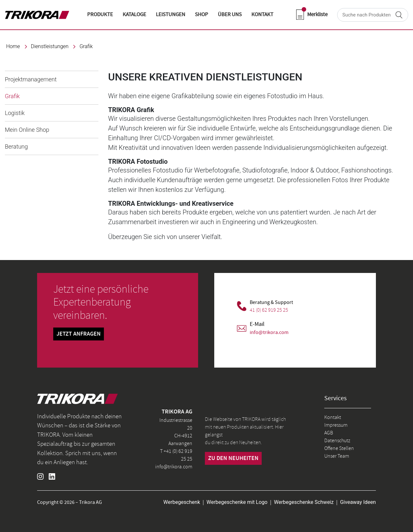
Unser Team (337, 456)
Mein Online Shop (27, 130)
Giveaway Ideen (358, 502)
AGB (329, 433)
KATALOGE (134, 15)
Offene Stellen (339, 448)
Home (13, 46)
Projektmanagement (31, 79)
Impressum (336, 425)
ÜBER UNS (230, 15)
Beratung (16, 146)
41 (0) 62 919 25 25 (269, 310)
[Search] (373, 15)
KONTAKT (262, 15)
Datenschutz (337, 441)
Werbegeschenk (182, 502)
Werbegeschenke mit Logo (237, 502)
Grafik (86, 46)
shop (201, 15)
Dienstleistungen (50, 46)
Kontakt (333, 417)
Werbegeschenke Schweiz (304, 502)
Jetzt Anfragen (79, 334)
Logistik (15, 113)
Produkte (100, 15)
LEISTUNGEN (171, 15)
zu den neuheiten (233, 458)
